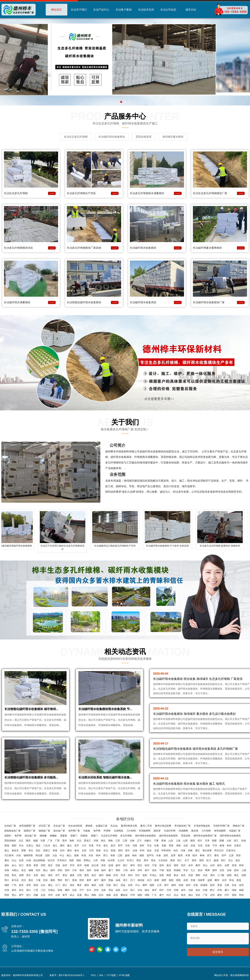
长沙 (149, 880)
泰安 (65, 875)
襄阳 (53, 880)
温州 (162, 865)
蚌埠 (241, 865)
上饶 (244, 870)
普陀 (201, 861)
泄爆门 (74, 836)
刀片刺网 (206, 831)
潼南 (234, 890)
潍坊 (50, 875)
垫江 (29, 895)
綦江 (227, 890)
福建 (35, 841)
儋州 (67, 890)
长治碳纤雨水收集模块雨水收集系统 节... (105, 710)
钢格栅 (43, 836)
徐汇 (180, 861)
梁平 (21, 895)
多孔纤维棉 (126, 836)
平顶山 (153, 875)
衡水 (77, 851)
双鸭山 (87, 861)
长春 (159, 856)
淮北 (24, 870)
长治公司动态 (168, 10)
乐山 (176, 895)
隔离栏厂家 (30, 831)
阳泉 (99, 851)
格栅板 (53, 836)
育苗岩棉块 (10, 841)
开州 (50, 895)
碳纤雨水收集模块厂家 (205, 836)
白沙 (125, 890)
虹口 (209, 861)
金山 (14, 865)
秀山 (87, 895)
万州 (169, 890)
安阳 (162, 875)
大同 (91, 851)
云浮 (159, 885)
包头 (176, 851)
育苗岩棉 (186, 836)
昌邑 (166, 856)
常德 (193, 880)
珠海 (36, 885)
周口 (7, 880)
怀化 (232, 880)
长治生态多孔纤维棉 (16, 193)
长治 (106, 851)
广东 (50, 841)
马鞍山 (15, 870)
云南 (229, 841)
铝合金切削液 (75, 826)
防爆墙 (84, 836)
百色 (234, 885)
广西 (57, 841)
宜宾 (198, 895)
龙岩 (154, 870)
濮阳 (198, 875)
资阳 (234, 895)
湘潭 (164, 880)
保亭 (154, 890)
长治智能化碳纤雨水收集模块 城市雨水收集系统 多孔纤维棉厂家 (196, 748)
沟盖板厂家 (235, 831)
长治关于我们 (79, 10)
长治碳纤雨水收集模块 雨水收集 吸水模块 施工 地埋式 (189, 783)
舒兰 (209, 856)
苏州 (79, 865)
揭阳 (152, 885)
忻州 (142, 851)
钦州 (212, 885)
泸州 (133, 895)
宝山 (231, 861)
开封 (137, 875)
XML (101, 976)
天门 (133, 880)
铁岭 (134, 856)
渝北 (198, 890)
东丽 (164, 846)
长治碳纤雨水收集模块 (143, 247)
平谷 (99, 846)
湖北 (103, 841)
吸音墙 (195, 831)
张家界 (201, 880)
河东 (128, 846)
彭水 (101, 895)
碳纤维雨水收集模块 (146, 836)
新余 (200, 870)
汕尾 (101, 885)
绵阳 (147, 895)
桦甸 (202, 856)
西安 (238, 856)
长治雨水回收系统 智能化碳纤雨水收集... (105, 781)
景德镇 (177, 870)
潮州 (145, 885)
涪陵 (176, 890)
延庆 (113, 846)
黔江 (212, 890)
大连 (55, 856)
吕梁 (157, 851)
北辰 (186, 846)
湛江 (65, 885)
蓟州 (229, 846)
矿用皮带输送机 (202, 826)
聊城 (108, 875)
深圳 (29, 885)
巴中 (227, 895)
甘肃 (43, 841)
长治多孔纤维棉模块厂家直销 (84, 247)
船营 (180, 856)
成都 (108, 895)
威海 (72, 875)
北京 (21, 841)
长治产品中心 (101, 10)
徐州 (65, 865)
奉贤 (36, 865)
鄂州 (60, 880)
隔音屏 (157, 831)
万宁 (82, 890)
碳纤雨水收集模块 (168, 836)
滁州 (53, 870)
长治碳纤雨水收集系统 (143, 302)
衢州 (198, 865)
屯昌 (103, 890)
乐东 (140, 890)
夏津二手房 (146, 826)
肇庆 (79, 885)
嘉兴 (169, 865)
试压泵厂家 (44, 826)
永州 (224, 880)
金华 (191, 865)
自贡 (116, 895)
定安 (96, 890)
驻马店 (15, 880)
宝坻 (200, 846)
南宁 (167, 885)
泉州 (133, 870)
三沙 (43, 890)
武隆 (36, 895)
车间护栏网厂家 (221, 826)
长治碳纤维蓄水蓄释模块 (207, 247)
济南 (7, 875)
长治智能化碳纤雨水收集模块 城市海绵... (31, 710)
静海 (222, 846)
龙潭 (173, 856)
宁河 (215, 846)
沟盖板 (87, 831)
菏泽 (123, 875)
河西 (135, 846)
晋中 (128, 851)
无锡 (58, 865)
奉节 (65, 895)
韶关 (21, 885)
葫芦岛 (150, 856)
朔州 (120, 851)
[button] (121, 102)
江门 (58, 885)
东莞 (130, 885)
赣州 (215, 870)
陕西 (193, 841)
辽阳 (120, 856)
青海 (164, 841)
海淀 (38, 846)
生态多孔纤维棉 (109, 836)
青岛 (14, 875)
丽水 (220, 865)
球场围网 (183, 831)
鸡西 (71, 861)
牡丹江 (130, 861)
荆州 (82, 880)
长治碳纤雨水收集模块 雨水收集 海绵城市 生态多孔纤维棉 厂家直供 (198, 678)
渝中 (183, 890)
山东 (171, 841)
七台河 (121, 861)
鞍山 (69, 856)
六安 (74, 870)
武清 (193, 846)
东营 (36, 875)
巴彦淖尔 (231, 851)
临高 (118, 890)
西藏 (222, 841)
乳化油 (114, 826)
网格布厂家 (239, 826)
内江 (169, 895)
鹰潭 (207, 870)
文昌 (74, 890)
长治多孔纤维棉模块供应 (18, 247)
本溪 (84, 856)
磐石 (217, 856)
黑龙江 (87, 841)
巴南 (205, 890)
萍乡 (186, 870)
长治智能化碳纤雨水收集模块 (84, 302)
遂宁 (162, 895)
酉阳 (94, 895)
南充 (183, 895)
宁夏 (156, 841)
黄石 (31, 880)
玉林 (227, 885)
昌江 (133, 890)
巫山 (72, 895)
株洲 (157, 880)
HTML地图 (124, 976)
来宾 (14, 890)
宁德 (162, 870)
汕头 (43, 885)
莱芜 (87, 875)
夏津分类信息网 (163, 826)
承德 (55, 851)
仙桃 (118, 880)
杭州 (147, 865)
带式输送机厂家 (183, 826)
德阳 (140, 895)
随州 (103, 880)
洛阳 (145, 875)
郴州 (217, 880)
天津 (207, 841)
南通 (87, 865)
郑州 (130, 875)
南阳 (229, 875)
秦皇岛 (15, 851)
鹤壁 (169, 875)
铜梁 (241, 890)
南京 (50, 865)
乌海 (183, 851)
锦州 (98, 856)
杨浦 (216, 861)
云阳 (58, 895)
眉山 (191, 895)
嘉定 (238, 861)
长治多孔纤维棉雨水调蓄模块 (147, 193)
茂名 (72, 885)
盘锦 (127, 856)
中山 (62, 856)
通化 (7, 861)
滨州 (116, 875)
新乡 (176, 875)
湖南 (110, 841)
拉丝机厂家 (10, 826)
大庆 (96, 861)
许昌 (205, 875)
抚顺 (76, 856)
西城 (7, 846)
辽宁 (139, 841)
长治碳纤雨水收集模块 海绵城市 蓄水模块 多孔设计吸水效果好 (194, 713)
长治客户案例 (124, 10)
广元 (154, 895)
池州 (89, 870)
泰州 (133, 865)
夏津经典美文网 (129, 826)
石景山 (30, 846)
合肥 (227, 865)
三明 (125, 870)
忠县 (43, 895)
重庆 (28, 841)
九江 (193, 870)
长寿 (220, 890)
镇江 (125, 865)
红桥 (157, 846)
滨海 (207, 846)
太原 (84, 851)
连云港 (95, 865)
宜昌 (45, 880)
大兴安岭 (163, 861)
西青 (171, 846)
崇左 (21, 890)
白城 (29, 861)
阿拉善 (39, 856)
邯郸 (24, 851)
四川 (200, 841)
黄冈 (89, 880)
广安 (205, 895)
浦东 (7, 865)
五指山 (51, 890)
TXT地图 (111, 976)
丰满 (188, 856)
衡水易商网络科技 (240, 976)
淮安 (103, 865)
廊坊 (69, 851)
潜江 (125, 880)
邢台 (31, 851)
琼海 (60, 890)
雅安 (220, 895)
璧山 (14, 895)
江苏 (118, 841)
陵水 (147, 890)
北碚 (191, 890)
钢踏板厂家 (44, 831)
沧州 (62, 851)
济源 (191, 875)
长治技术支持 (146, 10)
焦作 (183, 875)
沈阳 (47, 856)
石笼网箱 (118, 831)
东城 (243, 841)
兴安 (19, 856)
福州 (103, 870)
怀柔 (91, 846)
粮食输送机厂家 (13, 831)
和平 (120, 846)
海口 (29, 890)
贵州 (65, 841)
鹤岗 (79, 861)
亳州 (82, 870)
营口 (105, 856)
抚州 (236, 870)
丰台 (21, 846)
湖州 (176, 865)
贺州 (241, 885)
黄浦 (172, 861)
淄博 (21, 875)
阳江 (116, 885)
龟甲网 (97, 831)
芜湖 (234, 865)
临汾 (149, 851)
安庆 (38, 870)
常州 (72, 865)
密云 (106, 846)
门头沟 (47, 846)
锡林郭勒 (28, 856)
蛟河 (195, 856)
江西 (125, 841)
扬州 (118, 865)
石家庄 (238, 846)
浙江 (236, 841)
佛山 (50, 885)
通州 (62, 846)
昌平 (77, 846)
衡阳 (171, 880)
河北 (79, 841)
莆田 (118, 870)
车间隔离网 (145, 831)
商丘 (236, 875)
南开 (142, 846)
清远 (123, 885)
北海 (196, 885)
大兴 (84, 846)
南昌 (169, 870)
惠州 (87, 885)
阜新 (113, 856)
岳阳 (186, 880)
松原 (21, 861)
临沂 (94, 875)
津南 (178, 846)
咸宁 (96, 880)
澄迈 (111, 890)
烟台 (43, 875)
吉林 (132, 841)
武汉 (24, 880)
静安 (194, 861)
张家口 (47, 851)
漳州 (140, 870)
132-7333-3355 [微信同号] (34, 932)
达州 (212, 895)
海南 (72, 841)
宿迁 (140, 865)
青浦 (29, 865)
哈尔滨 (51, 861)
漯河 (212, 875)
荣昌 (7, 895)
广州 (14, 885)
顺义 (69, 846)
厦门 (111, 870)
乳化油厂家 (59, 826)
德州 (101, 875)
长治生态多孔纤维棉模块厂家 (210, 193)
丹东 (91, 856)
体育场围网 (220, 831)
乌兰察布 (9, 856)
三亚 (36, 890)
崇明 (43, 865)
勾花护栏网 (170, 831)
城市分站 (191, 10)
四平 (224, 856)
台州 (212, 865)
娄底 (239, 880)
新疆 (214, 841)
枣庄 (29, 875)
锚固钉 (8, 836)
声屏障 (107, 831)
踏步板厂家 (59, 831)
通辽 (198, 851)
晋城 (113, 851)
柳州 (174, 885)
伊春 (103, 861)
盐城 (111, 865)
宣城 (96, 870)
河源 (108, 885)
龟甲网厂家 (74, 831)
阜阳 (60, 870)
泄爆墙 (64, 836)
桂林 (181, 885)
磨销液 (89, 826)
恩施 (111, 880)
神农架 (141, 880)
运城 (135, 851)
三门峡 (221, 875)
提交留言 (218, 953)
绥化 (153, 861)
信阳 (244, 875)
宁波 (154, 865)
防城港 (204, 885)
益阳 (210, 880)
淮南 (7, 870)
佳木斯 (111, 861)
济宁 (58, 875)
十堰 (38, 880)
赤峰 (190, 851)
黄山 (45, 870)
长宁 (187, 861)
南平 (147, 870)
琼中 (162, 890)
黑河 (146, 861)
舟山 (205, 865)
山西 (185, 841)
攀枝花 (124, 895)
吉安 (222, 870)
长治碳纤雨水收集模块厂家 (209, 302)
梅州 (94, 885)
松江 (21, 865)
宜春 (229, 870)
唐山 (7, 851)
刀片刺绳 (131, 831)
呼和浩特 (166, 851)
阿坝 (241, 895)
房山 (55, 846)
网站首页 (56, 10)
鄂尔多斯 (207, 851)
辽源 (231, 856)
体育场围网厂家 (27, 826)
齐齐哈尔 (62, 861)
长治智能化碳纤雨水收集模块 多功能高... (31, 781)
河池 (7, 890)
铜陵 (31, 870)
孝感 (74, 880)
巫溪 (79, 895)
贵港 (220, 885)
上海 (178, 841)
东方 (89, 890)
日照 (79, 875)
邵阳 (178, 880)
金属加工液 (101, 826)
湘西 (7, 885)
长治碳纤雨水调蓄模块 (17, 302)
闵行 (223, 861)
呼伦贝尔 (219, 851)
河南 (96, 841)
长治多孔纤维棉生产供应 (81, 193)
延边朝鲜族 (39, 861)
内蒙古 (148, 841)
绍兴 (183, 865)
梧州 (188, 885)
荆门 (67, 880)
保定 (38, 851)
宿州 (67, 870)
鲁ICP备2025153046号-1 (72, 976)
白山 (14, 861)
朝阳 (14, 846)
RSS (93, 976)
